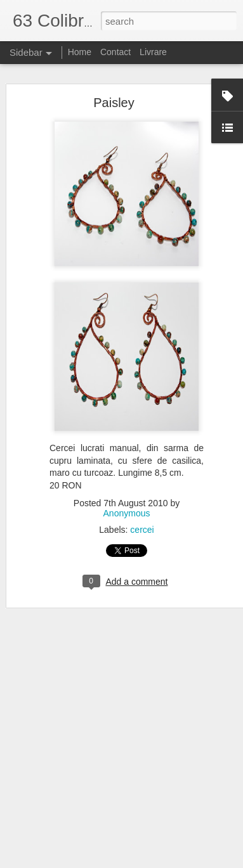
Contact (115, 52)
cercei (142, 530)
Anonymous (127, 513)
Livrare (153, 52)
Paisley (114, 103)
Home (80, 52)
